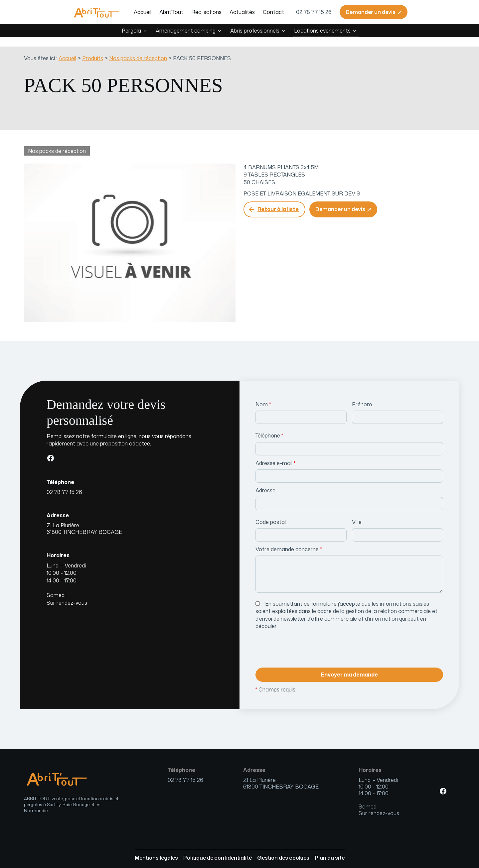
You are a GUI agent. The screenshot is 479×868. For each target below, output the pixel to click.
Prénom (362, 395)
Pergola (131, 31)
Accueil (143, 12)
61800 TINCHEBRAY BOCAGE (84, 519)
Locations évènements (322, 31)
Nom (263, 395)
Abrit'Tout (171, 12)
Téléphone (269, 426)
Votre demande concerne (289, 540)
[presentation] (306, 641)
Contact (273, 12)
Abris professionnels (255, 31)
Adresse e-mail (275, 454)
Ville (357, 513)
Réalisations (206, 12)
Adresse (265, 481)
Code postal (271, 513)
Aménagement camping (186, 31)
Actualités (242, 12)
